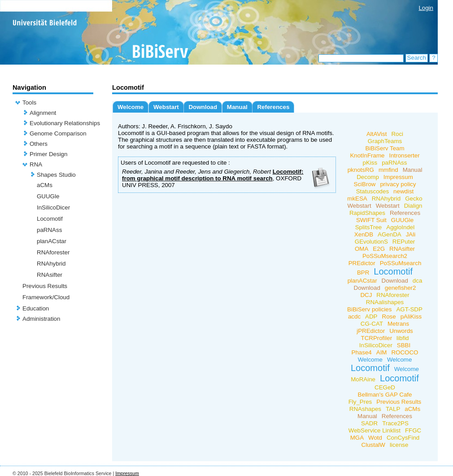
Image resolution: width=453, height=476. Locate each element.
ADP (371, 317)
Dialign (413, 206)
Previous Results (45, 286)
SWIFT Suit (371, 220)
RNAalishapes (385, 302)
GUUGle (48, 196)
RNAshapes (365, 409)
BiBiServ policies (369, 309)
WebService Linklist (375, 430)
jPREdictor (371, 331)
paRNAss (49, 230)
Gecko (414, 199)
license (399, 445)
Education (36, 308)
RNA (36, 164)
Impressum (398, 177)
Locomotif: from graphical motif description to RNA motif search (213, 175)
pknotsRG (361, 170)
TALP (393, 409)
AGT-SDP (409, 309)
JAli (411, 234)
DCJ (366, 295)
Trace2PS (395, 423)
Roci (397, 134)
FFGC (413, 430)
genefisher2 (401, 288)
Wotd (375, 438)
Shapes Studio (56, 175)
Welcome (131, 107)
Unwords (401, 331)
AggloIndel (400, 227)
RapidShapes (367, 213)
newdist (403, 191)
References (273, 107)
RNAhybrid (51, 264)
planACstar (52, 241)
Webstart (166, 107)
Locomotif (50, 219)
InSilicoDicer (53, 207)
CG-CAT (372, 324)
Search (417, 58)
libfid (403, 338)
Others (39, 144)
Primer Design (48, 154)
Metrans (398, 324)
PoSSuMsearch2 (385, 256)
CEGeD (385, 387)
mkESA (357, 199)
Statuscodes (372, 191)
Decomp (368, 177)
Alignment (43, 113)
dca (418, 281)
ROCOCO (405, 352)
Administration (41, 319)
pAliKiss (411, 317)
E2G (379, 249)
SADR (369, 423)
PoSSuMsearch (401, 263)
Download (203, 107)
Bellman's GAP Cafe (385, 395)
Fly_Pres (360, 402)
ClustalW (373, 445)
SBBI (404, 345)
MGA (357, 438)
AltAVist (377, 134)
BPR (363, 273)
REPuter (404, 242)
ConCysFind (403, 438)
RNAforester (53, 252)
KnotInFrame (367, 155)
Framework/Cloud (46, 297)
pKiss (370, 163)
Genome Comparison (58, 133)
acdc (354, 317)
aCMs (45, 185)
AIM (382, 352)
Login (426, 8)
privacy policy (398, 184)
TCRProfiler (376, 338)
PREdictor (362, 263)
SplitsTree (369, 227)
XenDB (364, 234)
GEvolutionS (371, 242)
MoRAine (363, 379)
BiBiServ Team (385, 148)
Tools (29, 103)
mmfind (388, 170)
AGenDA (390, 234)
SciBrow (365, 184)
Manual (237, 107)
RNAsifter (50, 275)
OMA (362, 249)
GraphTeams (385, 141)
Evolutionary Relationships (65, 123)
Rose (389, 317)
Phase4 (362, 352)
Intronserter (404, 155)
